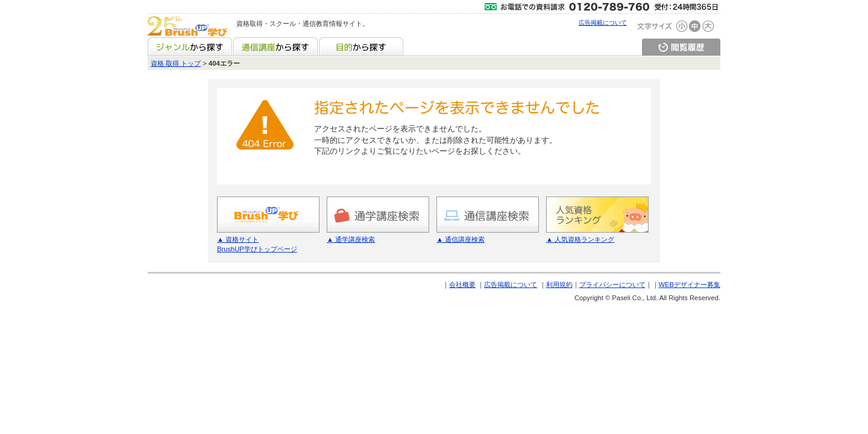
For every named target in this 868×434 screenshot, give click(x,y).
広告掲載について (603, 23)
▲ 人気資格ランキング (580, 239)
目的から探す (361, 46)
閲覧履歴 (681, 46)
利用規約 (559, 285)
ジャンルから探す (190, 46)
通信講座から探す (275, 46)
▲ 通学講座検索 (351, 239)
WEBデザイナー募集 (690, 285)
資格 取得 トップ (176, 63)
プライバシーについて (612, 285)
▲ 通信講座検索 (461, 239)
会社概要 (462, 285)
